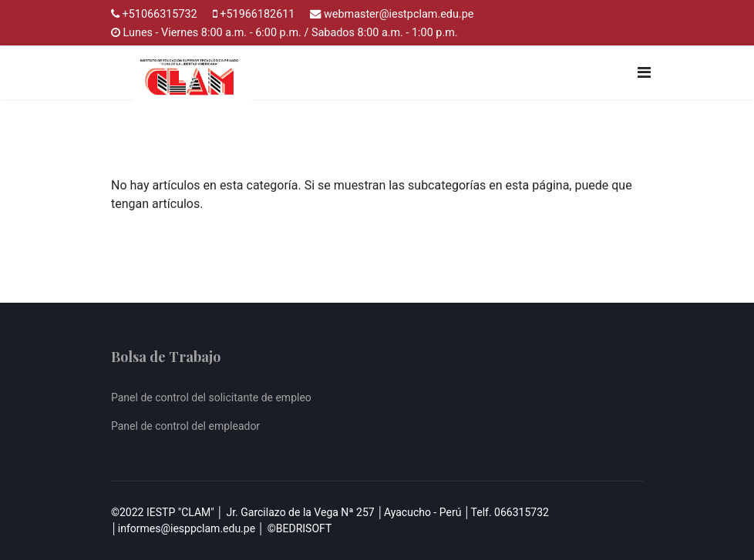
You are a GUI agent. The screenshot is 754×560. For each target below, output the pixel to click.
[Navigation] (644, 72)
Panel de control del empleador (185, 426)
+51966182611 (257, 14)
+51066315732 (160, 14)
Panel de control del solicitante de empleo (211, 397)
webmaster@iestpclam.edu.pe (399, 14)
